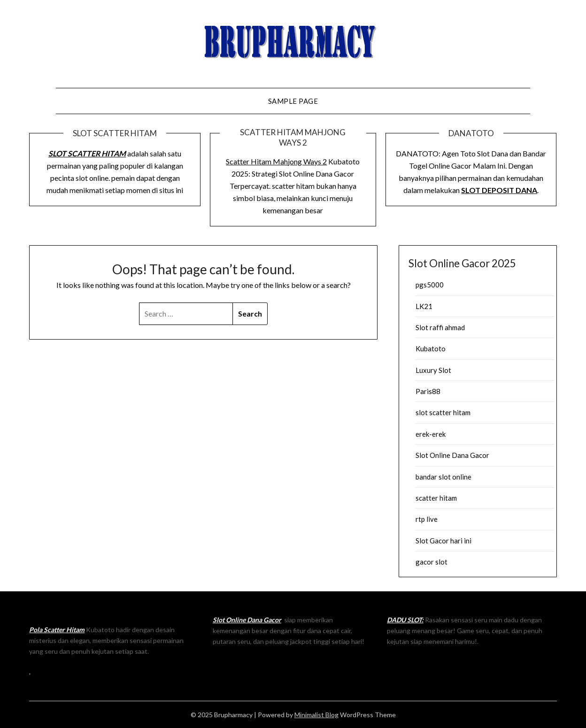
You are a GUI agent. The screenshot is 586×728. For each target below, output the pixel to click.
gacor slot (432, 562)
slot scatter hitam (443, 412)
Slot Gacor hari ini (443, 541)
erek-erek (431, 434)
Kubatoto (431, 349)
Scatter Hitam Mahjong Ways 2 (276, 161)
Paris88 (428, 391)
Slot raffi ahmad (440, 327)
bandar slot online (443, 477)
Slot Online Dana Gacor (452, 455)
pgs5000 (430, 285)
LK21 (424, 306)
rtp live (427, 519)
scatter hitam (436, 498)
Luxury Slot (433, 370)
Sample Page (293, 101)
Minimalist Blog (316, 715)
